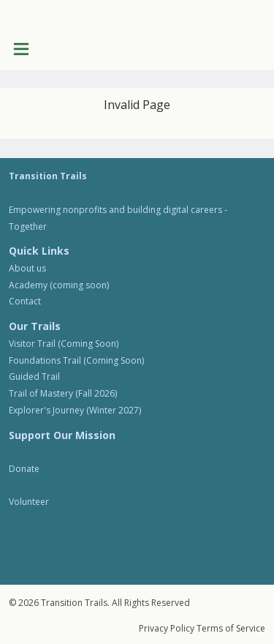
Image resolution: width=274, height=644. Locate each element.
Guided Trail (34, 377)
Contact (25, 301)
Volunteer (29, 502)
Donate (24, 469)
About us (27, 268)
